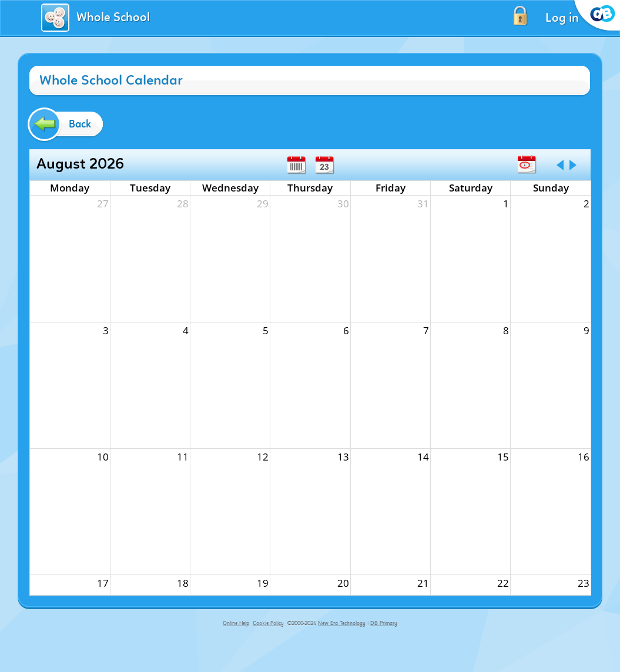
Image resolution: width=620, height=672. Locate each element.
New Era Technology (342, 623)
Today (527, 164)
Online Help (236, 623)
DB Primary (384, 623)
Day (324, 165)
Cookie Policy (268, 623)
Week (296, 165)
